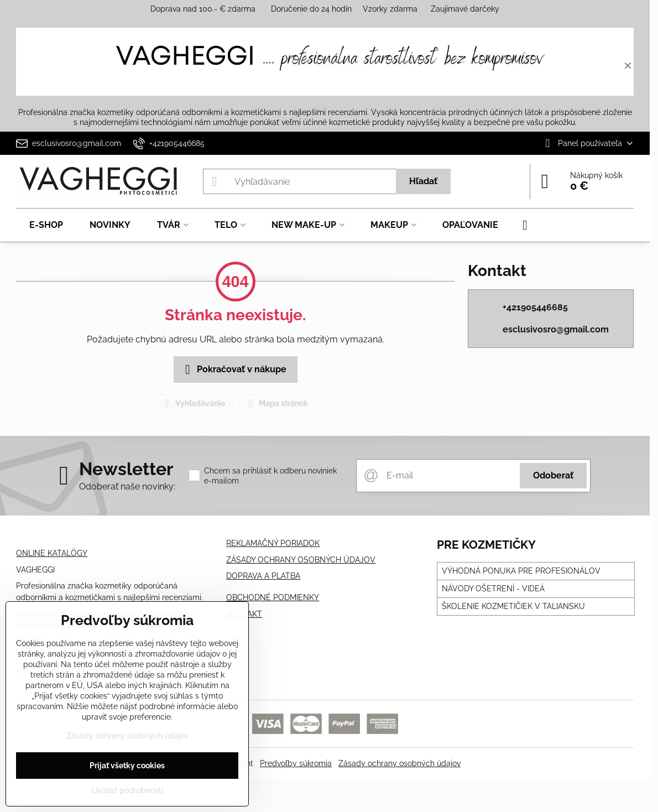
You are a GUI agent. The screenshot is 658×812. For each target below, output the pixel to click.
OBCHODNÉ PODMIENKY (273, 597)
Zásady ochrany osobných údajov (399, 763)
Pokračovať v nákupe (234, 369)
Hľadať (423, 181)
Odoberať (553, 475)
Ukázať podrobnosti (127, 790)
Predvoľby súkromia (296, 763)
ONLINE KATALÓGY (52, 553)
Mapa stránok (276, 403)
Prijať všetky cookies (127, 766)
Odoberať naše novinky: (127, 486)
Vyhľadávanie (193, 403)
